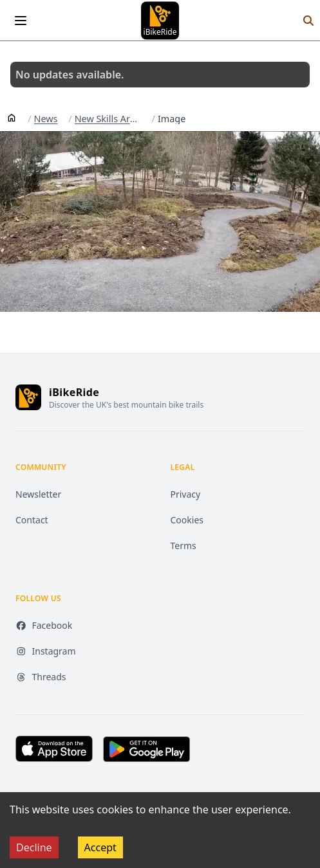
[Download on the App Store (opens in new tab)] (54, 748)
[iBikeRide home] (28, 397)
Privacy (186, 494)
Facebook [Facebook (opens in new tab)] (44, 625)
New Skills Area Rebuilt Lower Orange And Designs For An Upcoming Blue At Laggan (108, 119)
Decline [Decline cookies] (34, 847)
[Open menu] (21, 21)
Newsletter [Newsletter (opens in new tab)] (38, 494)
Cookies (187, 520)
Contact (32, 520)
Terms (184, 546)
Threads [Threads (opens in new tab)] (41, 677)
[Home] (12, 117)
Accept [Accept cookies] (100, 847)
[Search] (308, 21)
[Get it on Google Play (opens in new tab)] (146, 749)
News (46, 119)
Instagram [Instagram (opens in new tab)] (46, 651)
